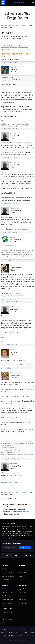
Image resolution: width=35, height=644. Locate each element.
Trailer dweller (15, 208)
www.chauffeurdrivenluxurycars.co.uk (11, 449)
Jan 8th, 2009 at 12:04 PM (9, 345)
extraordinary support (19, 536)
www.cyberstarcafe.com (20, 229)
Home (3, 25)
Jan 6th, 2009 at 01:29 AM (9, 302)
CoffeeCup (6, 565)
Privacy (4, 636)
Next (17, 59)
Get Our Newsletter (8, 576)
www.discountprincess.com (10, 482)
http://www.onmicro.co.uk (9, 332)
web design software (13, 531)
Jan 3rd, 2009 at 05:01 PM (9, 62)
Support (21, 589)
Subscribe (23, 46)
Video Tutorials (23, 592)
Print (14, 46)
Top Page (6, 629)
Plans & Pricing (6, 603)
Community (23, 585)
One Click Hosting (7, 592)
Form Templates (7, 619)
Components (6, 623)
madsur (13, 237)
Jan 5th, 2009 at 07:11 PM (9, 232)
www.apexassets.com (8, 245)
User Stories (23, 603)
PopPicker (14, 67)
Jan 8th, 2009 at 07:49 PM (9, 368)
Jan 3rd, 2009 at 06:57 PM (9, 129)
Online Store (28, 629)
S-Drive (4, 589)
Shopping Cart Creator (21, 25)
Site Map (11, 636)
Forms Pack (22, 573)
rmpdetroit (14, 464)
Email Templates (7, 616)
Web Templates (7, 612)
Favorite (5, 50)
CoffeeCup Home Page (17, 629)
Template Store (7, 609)
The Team (5, 569)
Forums (9, 25)
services (25, 531)
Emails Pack (22, 569)
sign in (8, 36)
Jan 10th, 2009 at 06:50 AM (10, 459)
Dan (12, 307)
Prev (4, 59)
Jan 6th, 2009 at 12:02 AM (9, 260)
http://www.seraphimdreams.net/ (12, 296)
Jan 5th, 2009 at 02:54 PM (9, 203)
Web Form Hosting (8, 599)
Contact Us (5, 580)
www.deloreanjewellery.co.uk (9, 453)
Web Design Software (7, 632)
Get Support (18, 632)
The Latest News (7, 573)
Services (5, 585)
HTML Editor (6, 529)
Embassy (21, 596)
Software (22, 565)
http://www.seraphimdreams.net (10, 299)
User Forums (23, 599)
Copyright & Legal (29, 632)
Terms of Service (19, 641)
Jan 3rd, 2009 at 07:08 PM (9, 158)
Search (5, 46)
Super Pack (22, 576)
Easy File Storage (7, 596)
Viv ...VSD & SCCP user (18, 373)
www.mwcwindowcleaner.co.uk (25, 454)
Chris (12, 350)
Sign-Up (25, 548)
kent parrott (15, 134)
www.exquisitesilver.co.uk (9, 417)
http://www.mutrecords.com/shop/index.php (16, 365)
